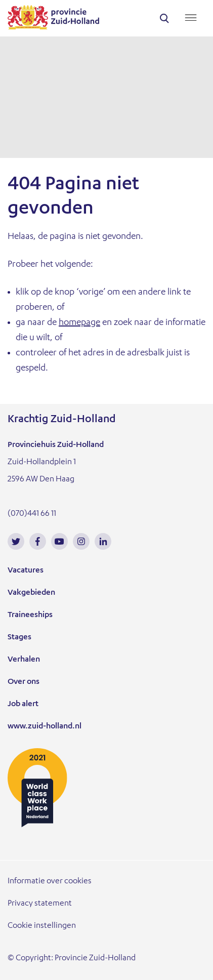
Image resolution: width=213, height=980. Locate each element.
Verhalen (24, 660)
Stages (19, 638)
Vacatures (26, 571)
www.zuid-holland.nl (45, 727)
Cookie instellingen (42, 926)
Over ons (24, 682)
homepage (79, 323)
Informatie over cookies (50, 882)
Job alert (23, 705)
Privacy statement (40, 904)
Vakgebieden (31, 593)
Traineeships (30, 616)
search (164, 18)
